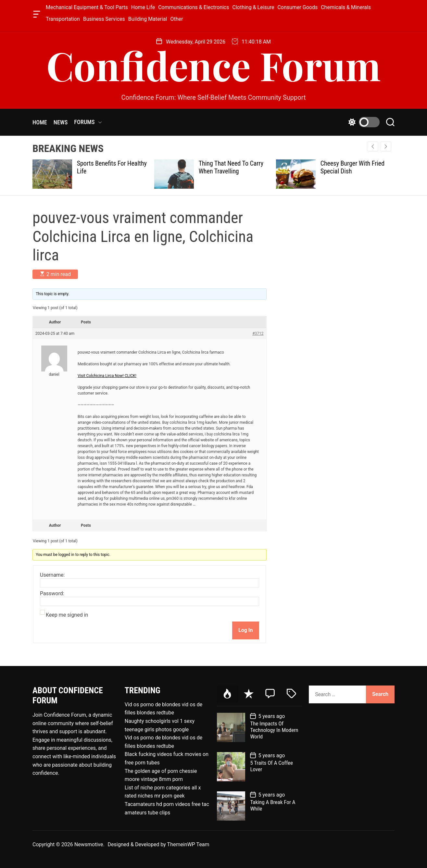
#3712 (258, 333)
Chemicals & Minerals (346, 7)
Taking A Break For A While (273, 805)
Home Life (143, 7)
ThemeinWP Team (188, 844)
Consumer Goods (297, 7)
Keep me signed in (67, 615)
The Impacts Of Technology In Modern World (274, 730)
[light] (362, 122)
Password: (52, 594)
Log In (245, 630)
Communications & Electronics (194, 7)
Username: (52, 575)
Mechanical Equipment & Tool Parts (87, 7)
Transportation (63, 19)
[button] (386, 146)
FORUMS (88, 122)
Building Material (148, 19)
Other (176, 19)
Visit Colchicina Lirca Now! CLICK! (107, 376)
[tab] (228, 694)
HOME (40, 122)
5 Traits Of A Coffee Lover (271, 766)
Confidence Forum (214, 65)
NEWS (61, 122)
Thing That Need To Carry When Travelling (231, 167)
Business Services (104, 19)
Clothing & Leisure (253, 7)
